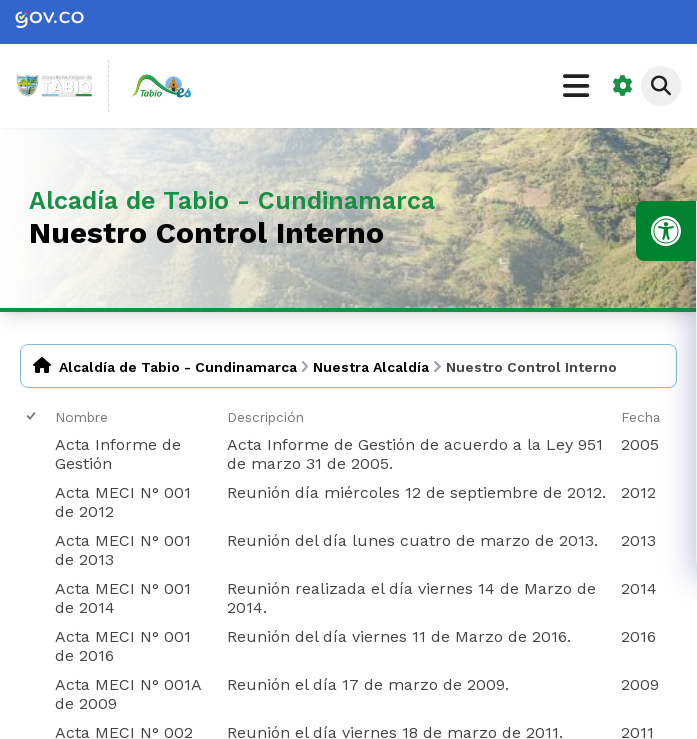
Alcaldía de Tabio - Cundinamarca (178, 367)
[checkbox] (32, 416)
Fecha (640, 417)
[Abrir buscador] (661, 86)
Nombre (81, 417)
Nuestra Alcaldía (371, 367)
